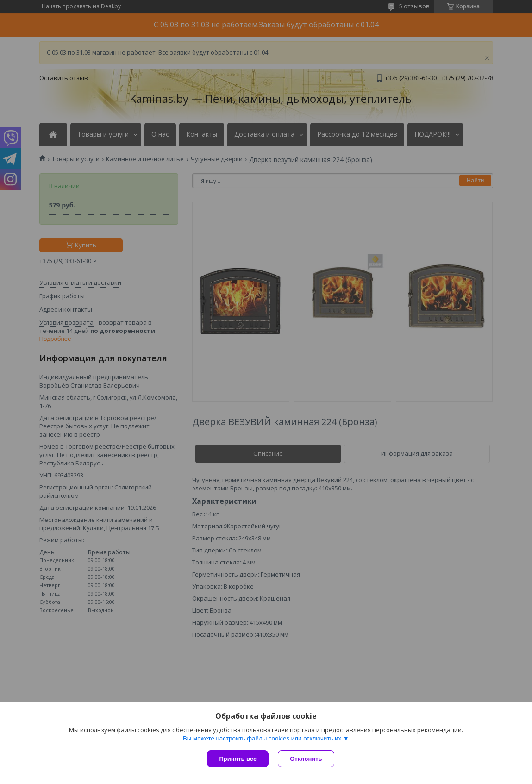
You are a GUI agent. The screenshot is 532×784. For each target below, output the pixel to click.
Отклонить (306, 759)
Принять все (238, 759)
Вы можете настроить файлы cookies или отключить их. (263, 738)
